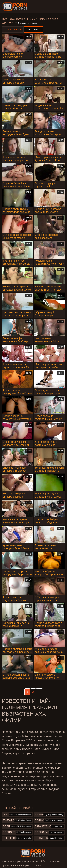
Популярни (33, 29)
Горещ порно (13, 29)
